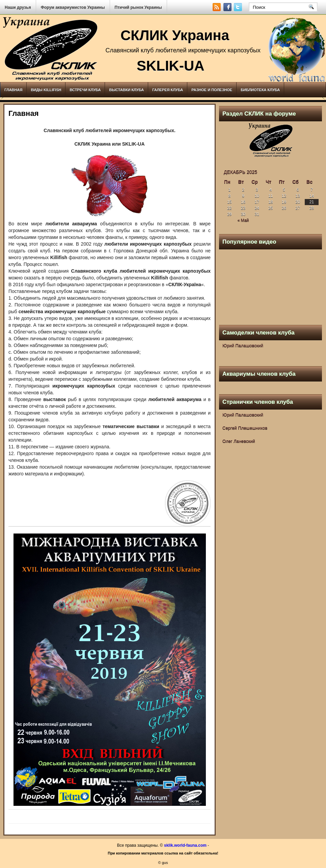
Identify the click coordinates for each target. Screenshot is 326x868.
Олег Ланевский (239, 441)
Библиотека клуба (260, 90)
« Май (243, 220)
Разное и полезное (212, 90)
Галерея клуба (168, 90)
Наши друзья (18, 7)
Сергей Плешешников (245, 428)
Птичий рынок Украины (138, 7)
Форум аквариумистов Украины (73, 7)
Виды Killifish (46, 90)
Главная (13, 90)
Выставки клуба (126, 90)
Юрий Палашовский (243, 345)
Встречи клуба (85, 90)
